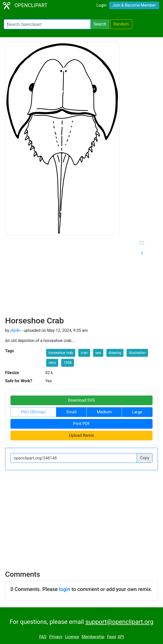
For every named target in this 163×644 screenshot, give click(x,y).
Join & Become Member (134, 5)
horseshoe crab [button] (61, 353)
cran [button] (84, 353)
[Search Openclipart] (47, 24)
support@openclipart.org (119, 622)
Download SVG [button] (82, 400)
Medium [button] (104, 412)
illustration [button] (137, 353)
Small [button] (71, 412)
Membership (93, 637)
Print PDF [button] (81, 424)
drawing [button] (115, 353)
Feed (112, 637)
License (72, 637)
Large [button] (137, 412)
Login (101, 5)
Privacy (56, 637)
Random (121, 24)
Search (100, 24)
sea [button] (98, 353)
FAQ (43, 637)
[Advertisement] (68, 278)
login (65, 589)
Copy (145, 458)
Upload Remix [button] (81, 435)
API (121, 637)
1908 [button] (67, 363)
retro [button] (52, 363)
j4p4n (15, 330)
